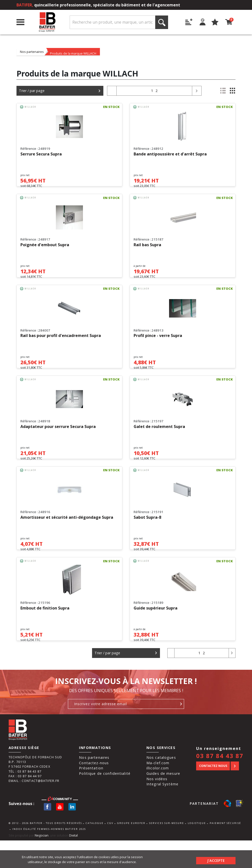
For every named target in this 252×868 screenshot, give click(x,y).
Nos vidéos (157, 806)
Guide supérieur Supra (156, 631)
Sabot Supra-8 (147, 536)
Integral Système (162, 812)
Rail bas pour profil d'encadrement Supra (61, 345)
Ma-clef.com (158, 790)
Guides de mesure (163, 801)
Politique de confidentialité (105, 801)
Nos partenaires (32, 52)
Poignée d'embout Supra (45, 250)
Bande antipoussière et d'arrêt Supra (170, 154)
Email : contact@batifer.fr (34, 808)
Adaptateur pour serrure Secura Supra (58, 441)
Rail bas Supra (147, 250)
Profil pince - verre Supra (158, 345)
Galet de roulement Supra (159, 441)
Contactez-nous (94, 790)
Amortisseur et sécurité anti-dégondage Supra (67, 536)
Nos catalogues (161, 785)
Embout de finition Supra (45, 631)
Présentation (91, 796)
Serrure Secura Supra (41, 154)
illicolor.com (158, 796)
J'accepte (216, 859)
